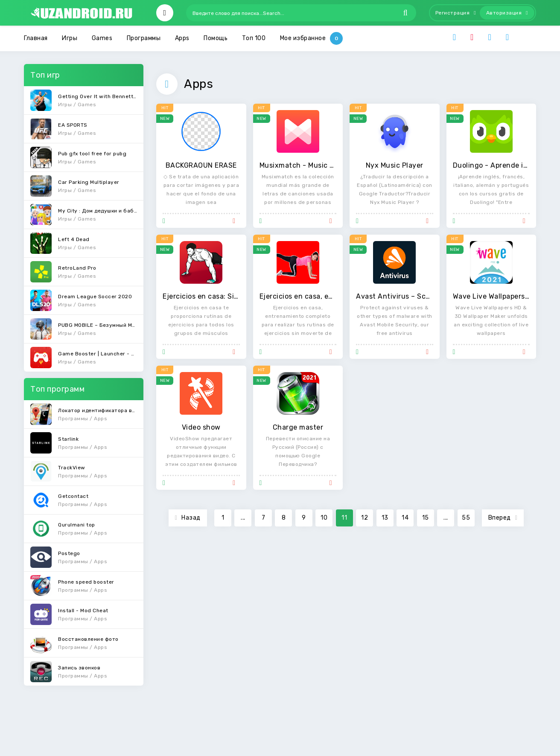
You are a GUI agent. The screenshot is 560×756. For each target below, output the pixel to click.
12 (365, 518)
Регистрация (456, 13)
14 (405, 518)
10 (324, 518)
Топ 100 (254, 38)
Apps (182, 38)
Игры (70, 38)
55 (466, 518)
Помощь (216, 38)
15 (426, 518)
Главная (36, 38)
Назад (188, 518)
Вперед (503, 518)
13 (385, 518)
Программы (144, 38)
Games (102, 38)
